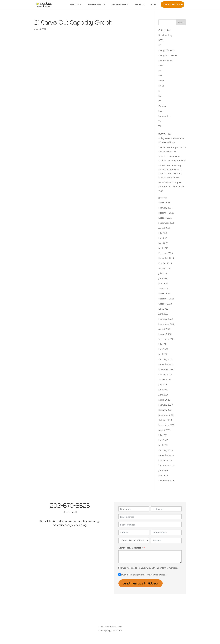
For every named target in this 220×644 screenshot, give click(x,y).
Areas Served (119, 4)
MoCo (161, 86)
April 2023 (163, 314)
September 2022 (166, 324)
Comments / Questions (130, 548)
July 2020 (163, 385)
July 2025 (163, 233)
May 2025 (163, 243)
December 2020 (166, 364)
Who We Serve (95, 4)
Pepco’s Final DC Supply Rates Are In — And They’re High (171, 187)
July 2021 (163, 344)
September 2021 (166, 339)
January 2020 (165, 410)
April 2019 (163, 445)
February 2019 (166, 450)
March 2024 (164, 294)
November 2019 (166, 415)
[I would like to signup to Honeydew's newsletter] (120, 575)
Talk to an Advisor (173, 4)
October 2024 (165, 263)
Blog (153, 4)
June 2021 (163, 349)
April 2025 (163, 248)
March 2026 (164, 203)
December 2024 (166, 258)
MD (160, 76)
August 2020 (165, 379)
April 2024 (163, 289)
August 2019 (165, 430)
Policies (162, 106)
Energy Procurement (168, 55)
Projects (140, 4)
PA (160, 101)
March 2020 (164, 400)
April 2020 (163, 395)
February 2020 (166, 405)
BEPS (161, 40)
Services (74, 4)
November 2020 (166, 369)
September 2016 (166, 481)
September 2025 (166, 223)
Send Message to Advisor (141, 583)
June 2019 (163, 440)
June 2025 (163, 238)
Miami (161, 81)
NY (160, 96)
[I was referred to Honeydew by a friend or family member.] (120, 568)
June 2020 (163, 390)
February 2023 (166, 319)
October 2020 (165, 374)
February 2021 (166, 359)
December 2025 (166, 213)
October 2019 (165, 420)
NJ (159, 91)
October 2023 (165, 304)
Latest (161, 65)
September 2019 (166, 425)
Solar (161, 111)
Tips (160, 121)
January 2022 (165, 334)
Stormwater (164, 116)
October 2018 (165, 460)
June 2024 (163, 278)
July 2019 (163, 435)
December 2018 (166, 455)
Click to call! (70, 512)
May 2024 (163, 283)
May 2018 (163, 476)
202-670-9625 (70, 506)
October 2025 (165, 218)
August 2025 (165, 228)
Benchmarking (165, 35)
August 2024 (165, 268)
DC (160, 45)
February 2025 (166, 253)
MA (160, 70)
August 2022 (165, 329)
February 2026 (166, 208)
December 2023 (166, 299)
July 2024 (163, 273)
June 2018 (163, 470)
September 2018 (166, 465)
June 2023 (163, 309)
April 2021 (163, 354)
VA (160, 126)
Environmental (165, 60)
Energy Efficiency (167, 50)
